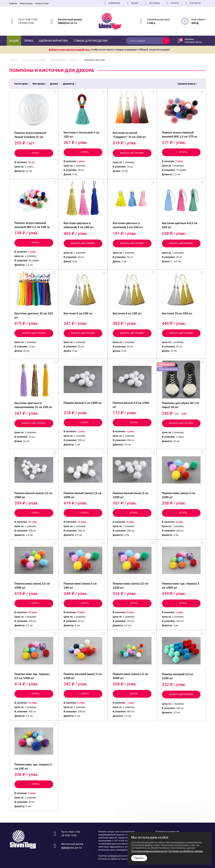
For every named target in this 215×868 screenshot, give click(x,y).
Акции (14, 41)
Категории (22, 84)
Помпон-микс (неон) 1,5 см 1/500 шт (130, 676)
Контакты (193, 3)
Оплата (172, 3)
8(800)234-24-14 (67, 23)
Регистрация (26, 3)
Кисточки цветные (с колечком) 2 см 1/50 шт (128, 225)
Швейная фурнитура (53, 41)
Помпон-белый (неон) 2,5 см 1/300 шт (83, 495)
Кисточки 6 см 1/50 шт (78, 313)
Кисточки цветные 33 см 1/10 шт (34, 315)
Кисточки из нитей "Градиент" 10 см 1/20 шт (129, 135)
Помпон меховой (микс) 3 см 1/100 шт (83, 676)
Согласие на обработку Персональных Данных (120, 859)
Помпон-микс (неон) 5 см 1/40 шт (80, 586)
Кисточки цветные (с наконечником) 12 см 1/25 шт (33, 405)
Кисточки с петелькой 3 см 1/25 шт (81, 135)
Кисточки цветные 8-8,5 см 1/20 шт (180, 225)
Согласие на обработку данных (186, 851)
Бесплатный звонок (70, 20)
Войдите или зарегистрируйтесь (69, 50)
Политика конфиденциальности (113, 856)
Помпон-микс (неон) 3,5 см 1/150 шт (130, 586)
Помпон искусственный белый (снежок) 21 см (30, 135)
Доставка (152, 3)
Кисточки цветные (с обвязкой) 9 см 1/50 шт (79, 225)
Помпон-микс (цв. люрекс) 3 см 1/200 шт (181, 586)
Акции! (132, 3)
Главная (13, 3)
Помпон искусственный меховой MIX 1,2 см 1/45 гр (32, 225)
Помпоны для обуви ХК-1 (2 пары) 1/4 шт (180, 405)
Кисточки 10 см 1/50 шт (177, 313)
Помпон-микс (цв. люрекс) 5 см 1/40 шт (33, 767)
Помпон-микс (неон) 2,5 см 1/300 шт (32, 586)
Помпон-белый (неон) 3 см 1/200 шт (130, 495)
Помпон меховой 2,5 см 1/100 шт (178, 676)
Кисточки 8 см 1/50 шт (127, 313)
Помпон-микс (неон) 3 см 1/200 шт (178, 495)
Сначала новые (187, 84)
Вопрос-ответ (42, 3)
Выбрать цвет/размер (132, 153)
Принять (139, 858)
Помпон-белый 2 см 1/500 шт (83, 403)
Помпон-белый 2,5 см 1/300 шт (131, 405)
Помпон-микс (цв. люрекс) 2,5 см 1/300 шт (32, 676)
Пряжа (29, 41)
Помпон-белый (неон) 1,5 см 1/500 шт (33, 495)
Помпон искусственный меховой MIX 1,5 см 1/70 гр (179, 135)
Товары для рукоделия (90, 41)
